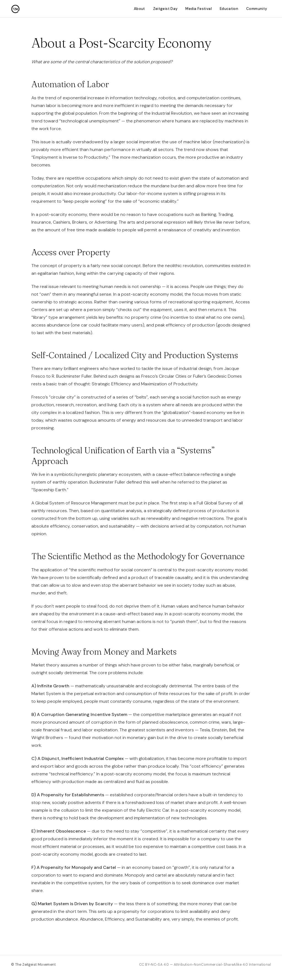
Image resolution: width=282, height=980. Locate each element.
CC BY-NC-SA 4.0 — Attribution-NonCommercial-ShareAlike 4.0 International (205, 965)
